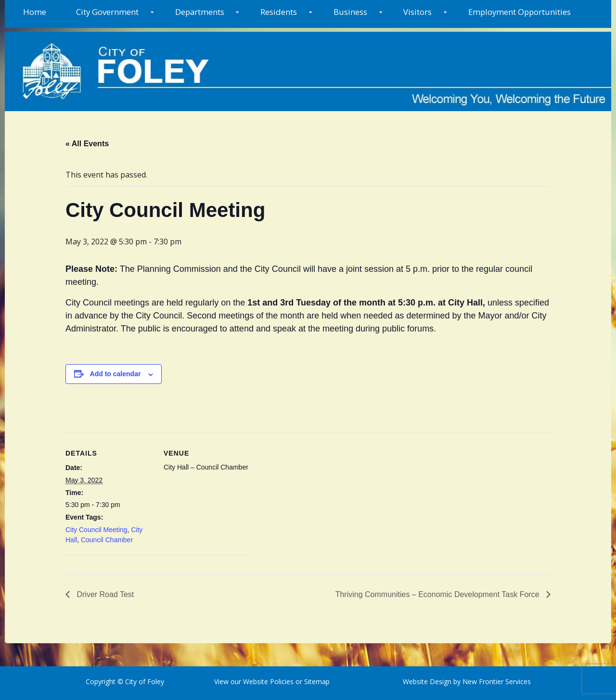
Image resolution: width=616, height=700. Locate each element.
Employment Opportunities (520, 12)
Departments (200, 12)
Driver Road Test (104, 594)
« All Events (87, 144)
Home (35, 12)
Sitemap (316, 681)
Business (350, 12)
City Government (107, 12)
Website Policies (268, 681)
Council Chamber (107, 540)
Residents (279, 12)
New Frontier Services (497, 681)
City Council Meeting (96, 530)
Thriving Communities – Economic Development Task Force (438, 594)
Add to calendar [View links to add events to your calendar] (115, 374)
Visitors (417, 12)
